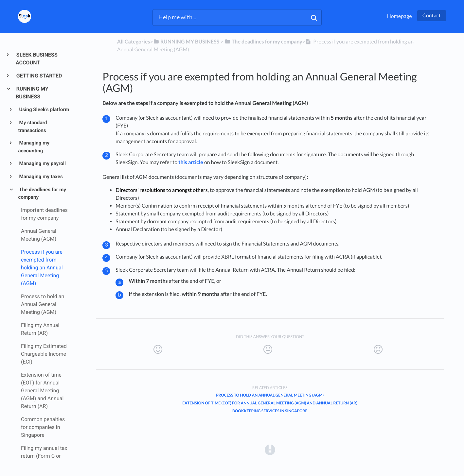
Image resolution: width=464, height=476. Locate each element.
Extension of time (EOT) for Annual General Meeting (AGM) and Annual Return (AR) (270, 403)
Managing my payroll (42, 163)
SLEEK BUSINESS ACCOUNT (37, 59)
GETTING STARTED (39, 76)
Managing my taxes (41, 177)
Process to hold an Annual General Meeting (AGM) (270, 395)
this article (191, 162)
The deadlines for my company (42, 194)
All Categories (134, 42)
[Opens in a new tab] (270, 449)
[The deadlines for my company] (263, 42)
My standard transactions (33, 127)
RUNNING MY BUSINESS (32, 93)
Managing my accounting (34, 147)
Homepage (400, 16)
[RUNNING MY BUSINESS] (186, 42)
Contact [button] (432, 16)
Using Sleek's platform (44, 110)
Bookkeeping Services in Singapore (270, 411)
